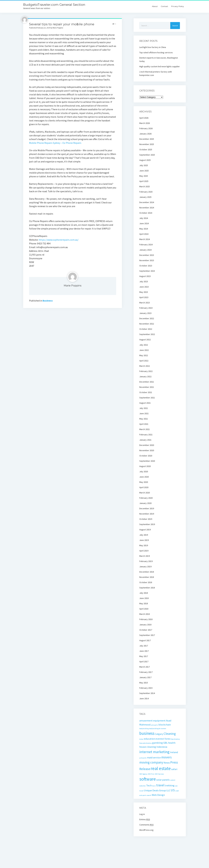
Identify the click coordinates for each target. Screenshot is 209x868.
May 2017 (144, 656)
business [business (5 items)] (147, 733)
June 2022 (144, 350)
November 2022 (147, 324)
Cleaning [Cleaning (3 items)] (170, 734)
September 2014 (147, 693)
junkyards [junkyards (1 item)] (143, 758)
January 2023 (145, 313)
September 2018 (147, 588)
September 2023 (147, 271)
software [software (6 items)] (148, 779)
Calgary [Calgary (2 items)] (159, 734)
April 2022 (144, 361)
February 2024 (146, 245)
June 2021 (144, 413)
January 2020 (145, 503)
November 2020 (147, 450)
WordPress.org (146, 830)
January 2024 (145, 250)
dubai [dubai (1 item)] (141, 739)
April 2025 (144, 181)
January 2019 (145, 567)
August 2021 (145, 403)
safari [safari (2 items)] (174, 769)
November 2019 (147, 514)
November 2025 (147, 144)
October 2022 (146, 329)
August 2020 (145, 466)
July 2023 (144, 281)
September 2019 (147, 524)
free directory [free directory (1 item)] (175, 739)
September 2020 (147, 461)
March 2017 (145, 667)
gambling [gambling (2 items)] (158, 743)
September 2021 (147, 398)
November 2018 (147, 577)
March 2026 (145, 123)
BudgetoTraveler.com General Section (54, 5)
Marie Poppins (73, 286)
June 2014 (144, 698)
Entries (145, 819)
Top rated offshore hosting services (156, 52)
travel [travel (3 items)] (160, 785)
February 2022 (146, 371)
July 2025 (144, 165)
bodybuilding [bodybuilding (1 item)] (144, 729)
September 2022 (147, 334)
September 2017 (147, 635)
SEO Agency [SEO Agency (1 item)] (143, 774)
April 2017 (144, 662)
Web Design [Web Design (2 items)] (158, 795)
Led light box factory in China (153, 47)
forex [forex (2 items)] (167, 739)
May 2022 (144, 355)
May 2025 (144, 176)
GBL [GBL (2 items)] (165, 743)
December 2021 (147, 382)
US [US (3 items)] (173, 790)
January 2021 (145, 440)
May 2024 (144, 229)
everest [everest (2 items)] (160, 739)
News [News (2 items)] (167, 763)
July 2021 (144, 408)
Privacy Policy (178, 6)
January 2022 (145, 376)
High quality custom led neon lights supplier (160, 66)
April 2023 (144, 297)
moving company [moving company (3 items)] (151, 762)
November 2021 (147, 387)
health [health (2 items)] (172, 743)
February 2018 (146, 619)
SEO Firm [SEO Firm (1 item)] (151, 774)
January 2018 (145, 625)
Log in (142, 814)
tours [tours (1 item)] (154, 786)
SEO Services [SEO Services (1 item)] (159, 774)
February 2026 (146, 128)
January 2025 (145, 197)
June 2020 (144, 477)
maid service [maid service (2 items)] (154, 757)
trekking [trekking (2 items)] (170, 785)
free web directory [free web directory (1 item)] (146, 743)
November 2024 (147, 208)
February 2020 (146, 498)
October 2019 (146, 519)
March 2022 (145, 366)
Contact (164, 6)
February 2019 (146, 561)
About (155, 6)
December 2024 (147, 202)
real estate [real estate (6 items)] (161, 768)
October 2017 (146, 630)
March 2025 (145, 186)
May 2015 (144, 683)
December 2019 (147, 508)
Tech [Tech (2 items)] (149, 785)
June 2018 (144, 598)
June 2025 (144, 171)
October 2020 (146, 456)
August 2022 (145, 340)
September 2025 (147, 155)
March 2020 (145, 493)
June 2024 (144, 223)
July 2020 (144, 471)
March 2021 (145, 429)
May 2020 (144, 482)
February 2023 (146, 308)
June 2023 (144, 287)
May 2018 (144, 603)
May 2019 (144, 545)
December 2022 (147, 318)
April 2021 (144, 424)
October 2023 (146, 266)
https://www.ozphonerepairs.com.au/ (59, 240)
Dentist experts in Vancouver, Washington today (159, 59)
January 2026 (145, 134)
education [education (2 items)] (149, 739)
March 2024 (145, 239)
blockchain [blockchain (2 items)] (165, 725)
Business (48, 301)
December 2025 (147, 139)
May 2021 (144, 419)
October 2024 (146, 213)
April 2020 (144, 487)
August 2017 (145, 640)
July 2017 (144, 646)
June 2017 (144, 651)
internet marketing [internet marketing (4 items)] (154, 752)
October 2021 (146, 392)
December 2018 (147, 572)
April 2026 (144, 118)
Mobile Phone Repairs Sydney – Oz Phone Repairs (55, 143)
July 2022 (144, 345)
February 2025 (146, 192)
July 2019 (144, 535)
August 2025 (145, 160)
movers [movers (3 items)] (166, 757)
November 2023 (147, 260)
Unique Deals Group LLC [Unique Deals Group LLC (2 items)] (157, 790)
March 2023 (145, 303)
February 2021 (146, 435)
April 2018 (144, 609)
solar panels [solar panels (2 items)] (163, 780)
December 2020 (147, 445)
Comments (146, 825)
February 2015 (146, 688)
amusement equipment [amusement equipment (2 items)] (152, 721)
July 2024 (144, 218)
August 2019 (145, 530)
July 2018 (144, 593)
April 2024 (144, 234)
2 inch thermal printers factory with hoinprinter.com (156, 73)
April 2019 (144, 551)
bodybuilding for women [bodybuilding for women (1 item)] (158, 729)
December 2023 (147, 255)
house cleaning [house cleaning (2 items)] (148, 747)
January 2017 (145, 677)
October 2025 (146, 150)
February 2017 (146, 672)
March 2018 (145, 614)
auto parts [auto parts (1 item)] (154, 725)
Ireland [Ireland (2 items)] (174, 752)
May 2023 (144, 292)
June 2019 (144, 540)
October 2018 (146, 582)
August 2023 (145, 276)
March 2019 (145, 556)
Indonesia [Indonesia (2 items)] (162, 747)
